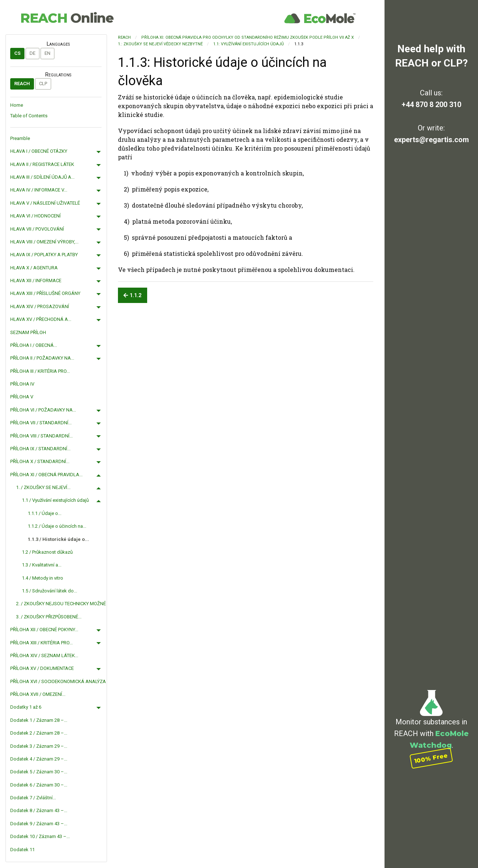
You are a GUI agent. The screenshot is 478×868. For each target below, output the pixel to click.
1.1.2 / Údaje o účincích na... (57, 526)
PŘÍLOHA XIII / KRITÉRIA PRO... (41, 643)
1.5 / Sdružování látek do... (49, 591)
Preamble (20, 138)
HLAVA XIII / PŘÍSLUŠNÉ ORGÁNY (45, 293)
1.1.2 (132, 295)
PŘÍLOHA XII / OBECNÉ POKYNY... (44, 630)
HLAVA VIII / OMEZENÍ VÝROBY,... (44, 242)
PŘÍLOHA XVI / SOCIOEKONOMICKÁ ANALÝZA (58, 681)
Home (17, 105)
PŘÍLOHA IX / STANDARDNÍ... (40, 449)
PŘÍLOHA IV (22, 384)
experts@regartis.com (431, 140)
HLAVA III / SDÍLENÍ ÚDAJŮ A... (42, 177)
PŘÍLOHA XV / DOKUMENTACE (42, 668)
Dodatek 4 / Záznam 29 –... (39, 759)
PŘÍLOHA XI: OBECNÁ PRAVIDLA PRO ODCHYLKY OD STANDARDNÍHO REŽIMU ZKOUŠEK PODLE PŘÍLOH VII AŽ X (248, 37)
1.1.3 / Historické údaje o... (58, 539)
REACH (67, 18)
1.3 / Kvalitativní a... (42, 565)
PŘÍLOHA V (22, 397)
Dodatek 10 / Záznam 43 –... (40, 836)
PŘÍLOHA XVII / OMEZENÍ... (38, 694)
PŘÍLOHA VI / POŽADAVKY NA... (43, 410)
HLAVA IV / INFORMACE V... (39, 190)
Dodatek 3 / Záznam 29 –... (39, 746)
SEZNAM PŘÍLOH (28, 332)
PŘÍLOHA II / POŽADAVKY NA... (42, 358)
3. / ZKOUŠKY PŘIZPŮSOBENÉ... (49, 617)
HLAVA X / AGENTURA (34, 268)
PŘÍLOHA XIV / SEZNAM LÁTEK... (44, 655)
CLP (43, 84)
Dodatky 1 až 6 (26, 707)
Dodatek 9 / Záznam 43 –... (39, 824)
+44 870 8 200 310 (431, 105)
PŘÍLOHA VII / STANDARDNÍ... (41, 423)
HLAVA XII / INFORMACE (36, 281)
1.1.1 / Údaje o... (45, 513)
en (47, 53)
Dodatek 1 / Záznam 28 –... (39, 720)
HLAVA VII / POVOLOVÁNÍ (37, 229)
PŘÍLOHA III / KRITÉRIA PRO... (40, 371)
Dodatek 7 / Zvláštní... (33, 798)
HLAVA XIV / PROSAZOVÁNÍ (40, 306)
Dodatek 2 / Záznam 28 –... (39, 733)
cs (17, 53)
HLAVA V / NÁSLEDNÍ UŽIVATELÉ (45, 203)
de (32, 53)
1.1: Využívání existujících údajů (248, 44)
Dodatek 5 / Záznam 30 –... (39, 772)
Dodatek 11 (22, 850)
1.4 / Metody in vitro (43, 578)
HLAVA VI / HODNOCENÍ (35, 216)
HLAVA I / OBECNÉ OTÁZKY (39, 151)
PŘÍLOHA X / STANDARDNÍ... (40, 461)
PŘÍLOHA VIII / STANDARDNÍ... (41, 436)
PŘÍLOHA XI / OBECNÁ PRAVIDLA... (46, 475)
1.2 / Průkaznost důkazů (47, 552)
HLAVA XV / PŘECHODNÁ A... (41, 319)
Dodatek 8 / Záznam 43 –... (39, 810)
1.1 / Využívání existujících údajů (55, 500)
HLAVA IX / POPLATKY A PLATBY (44, 255)
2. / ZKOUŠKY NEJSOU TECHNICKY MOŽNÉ (61, 604)
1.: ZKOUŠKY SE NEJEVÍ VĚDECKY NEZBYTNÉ (160, 44)
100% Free (431, 758)
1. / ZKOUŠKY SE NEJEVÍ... (43, 487)
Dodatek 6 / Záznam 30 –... (39, 785)
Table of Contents (29, 116)
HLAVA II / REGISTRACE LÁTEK (42, 164)
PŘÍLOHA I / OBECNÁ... (34, 345)
